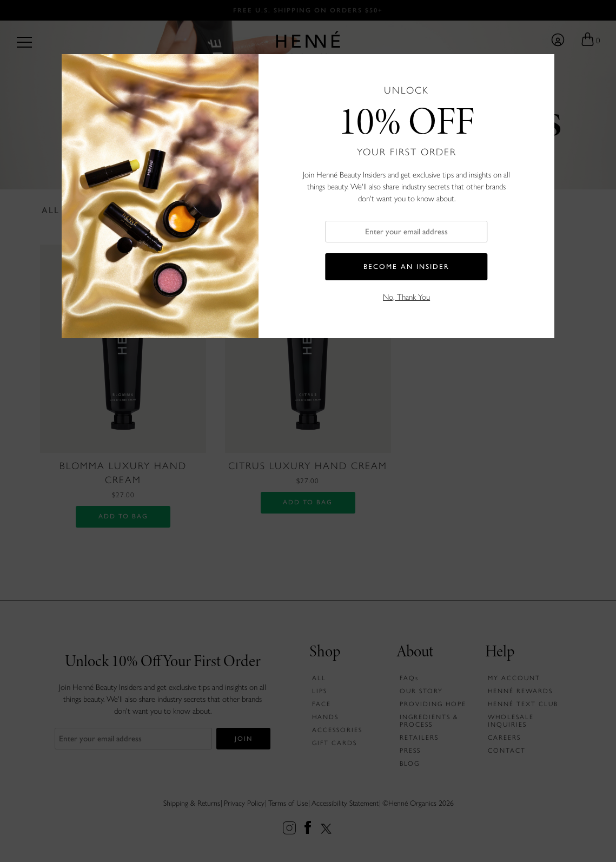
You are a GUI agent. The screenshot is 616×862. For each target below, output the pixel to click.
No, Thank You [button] (406, 297)
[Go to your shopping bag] (590, 40)
